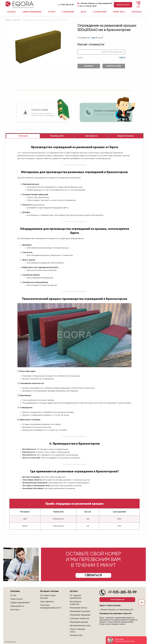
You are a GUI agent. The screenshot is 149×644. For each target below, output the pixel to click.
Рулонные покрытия (79, 618)
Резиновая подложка (80, 611)
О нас (13, 595)
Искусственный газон (77, 630)
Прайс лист (119, 12)
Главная (8, 20)
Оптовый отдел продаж (48, 597)
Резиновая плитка (78, 608)
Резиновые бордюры (80, 615)
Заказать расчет (123, 5)
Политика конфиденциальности (51, 606)
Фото (83, 12)
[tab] (23, 136)
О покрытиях (100, 12)
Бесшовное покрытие (75, 603)
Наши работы (17, 606)
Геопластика (76, 635)
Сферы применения (32, 12)
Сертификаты (47, 602)
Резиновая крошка (79, 622)
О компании (68, 12)
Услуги (52, 12)
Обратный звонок (117, 600)
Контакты (137, 12)
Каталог (17, 20)
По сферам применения (76, 597)
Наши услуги (16, 599)
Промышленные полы (80, 626)
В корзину (89, 66)
